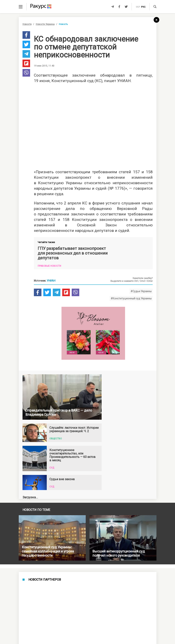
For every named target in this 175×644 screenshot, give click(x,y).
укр (138, 7)
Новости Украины (45, 24)
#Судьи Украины (141, 291)
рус (143, 7)
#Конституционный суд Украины (131, 298)
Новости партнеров (45, 580)
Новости (27, 24)
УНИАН (51, 281)
